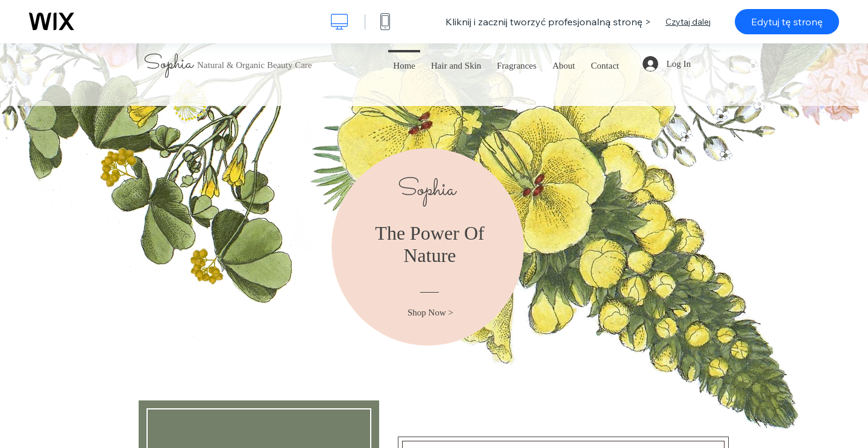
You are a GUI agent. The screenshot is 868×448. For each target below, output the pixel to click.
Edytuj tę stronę (787, 22)
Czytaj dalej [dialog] (688, 22)
